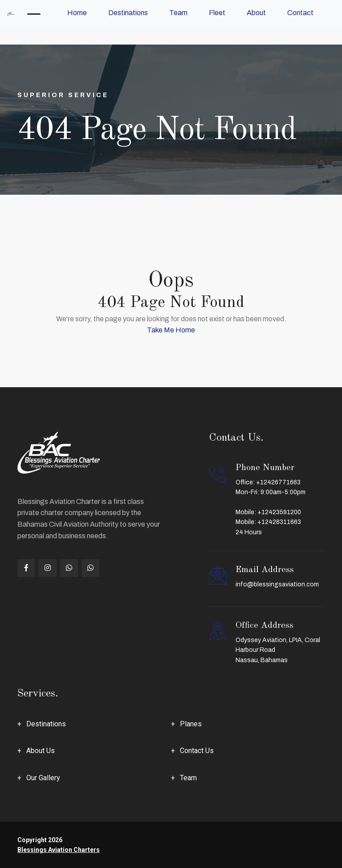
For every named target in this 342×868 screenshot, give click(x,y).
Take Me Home (171, 330)
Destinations (128, 13)
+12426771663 (278, 482)
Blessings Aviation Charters (59, 850)
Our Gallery (43, 778)
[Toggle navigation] (34, 13)
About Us (41, 751)
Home (77, 13)
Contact (300, 13)
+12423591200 (279, 512)
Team (178, 13)
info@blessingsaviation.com (277, 584)
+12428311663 (279, 522)
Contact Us (197, 751)
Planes (191, 724)
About (256, 13)
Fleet (217, 13)
